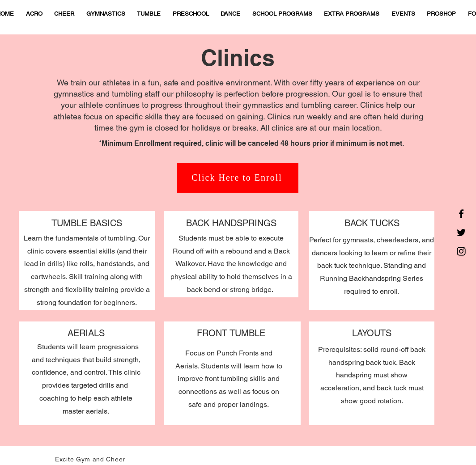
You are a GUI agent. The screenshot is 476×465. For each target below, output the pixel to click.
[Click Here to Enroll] (238, 178)
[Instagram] (461, 251)
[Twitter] (461, 232)
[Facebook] (461, 214)
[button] (149, 14)
